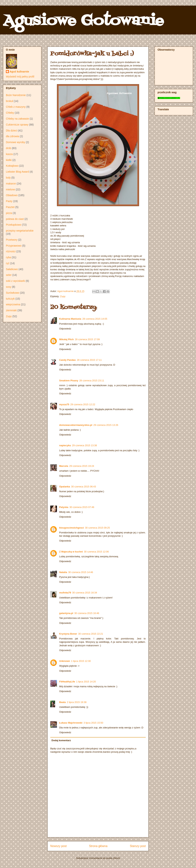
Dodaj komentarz (61, 740)
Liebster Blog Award (17, 172)
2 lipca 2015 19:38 (77, 702)
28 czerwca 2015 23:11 (92, 381)
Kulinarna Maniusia (70, 319)
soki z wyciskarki (15, 281)
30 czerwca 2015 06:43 (84, 487)
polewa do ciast (15, 219)
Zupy (63, 296)
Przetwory (12, 240)
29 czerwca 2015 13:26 (106, 425)
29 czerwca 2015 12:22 (83, 404)
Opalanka (65, 487)
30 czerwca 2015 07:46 (82, 507)
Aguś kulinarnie (19, 72)
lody (8, 178)
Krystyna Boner (68, 634)
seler (9, 275)
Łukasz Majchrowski (71, 723)
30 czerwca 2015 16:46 (87, 613)
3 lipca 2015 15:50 (93, 723)
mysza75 (64, 404)
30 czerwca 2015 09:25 (97, 528)
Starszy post (138, 846)
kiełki (9, 160)
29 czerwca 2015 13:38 (85, 445)
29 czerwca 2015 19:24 (82, 466)
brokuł (9, 101)
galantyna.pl (66, 613)
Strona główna (98, 846)
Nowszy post (58, 846)
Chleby (10, 113)
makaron (11, 184)
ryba (8, 257)
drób (9, 148)
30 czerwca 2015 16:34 (85, 593)
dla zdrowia (12, 136)
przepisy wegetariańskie (20, 231)
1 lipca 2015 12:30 (81, 661)
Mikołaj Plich (66, 339)
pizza (9, 213)
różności (11, 251)
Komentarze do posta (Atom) (105, 858)
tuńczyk (10, 299)
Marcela (64, 466)
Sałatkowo (12, 269)
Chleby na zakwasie (17, 119)
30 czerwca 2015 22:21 (91, 634)
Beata (62, 702)
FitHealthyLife (67, 682)
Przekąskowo (14, 225)
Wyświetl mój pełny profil (20, 77)
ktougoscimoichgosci (72, 528)
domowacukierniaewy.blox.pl (76, 425)
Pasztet (10, 207)
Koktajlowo (12, 166)
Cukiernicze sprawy (17, 125)
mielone (10, 189)
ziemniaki (11, 310)
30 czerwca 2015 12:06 (96, 552)
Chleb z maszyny (16, 107)
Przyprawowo (14, 246)
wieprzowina (13, 304)
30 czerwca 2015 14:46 (81, 572)
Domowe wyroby (15, 142)
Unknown (65, 661)
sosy (9, 287)
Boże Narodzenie (16, 95)
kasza (9, 154)
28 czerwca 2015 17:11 (89, 360)
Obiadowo (12, 195)
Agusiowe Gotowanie (83, 21)
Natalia (63, 572)
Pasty (9, 201)
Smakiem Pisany (69, 381)
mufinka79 (65, 593)
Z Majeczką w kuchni (71, 552)
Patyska (64, 507)
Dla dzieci (12, 131)
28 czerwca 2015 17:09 (87, 339)
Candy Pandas (67, 360)
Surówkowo (13, 293)
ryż (8, 263)
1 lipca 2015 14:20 (86, 682)
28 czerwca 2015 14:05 (95, 319)
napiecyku (65, 445)
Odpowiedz (65, 329)
